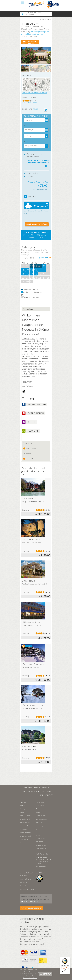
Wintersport (23, 809)
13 (44, 270)
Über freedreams (32, 787)
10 (31, 270)
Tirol (37, 829)
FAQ (25, 791)
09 (27, 270)
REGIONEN (40, 803)
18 (36, 274)
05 (40, 266)
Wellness (22, 805)
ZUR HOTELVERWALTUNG (31, 908)
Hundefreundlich (25, 819)
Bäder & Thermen (25, 816)
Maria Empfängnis (25, 879)
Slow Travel (23, 876)
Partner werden (31, 902)
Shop (38, 835)
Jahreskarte (39, 842)
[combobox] (36, 136)
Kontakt (49, 795)
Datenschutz (34, 791)
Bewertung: (26, 510)
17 (31, 274)
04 (36, 266)
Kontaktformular (41, 867)
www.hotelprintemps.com (40, 32)
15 (23, 274)
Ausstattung (27, 443)
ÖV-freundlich (24, 829)
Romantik (23, 812)
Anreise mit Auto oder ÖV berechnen (35, 93)
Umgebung (27, 453)
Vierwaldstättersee (42, 819)
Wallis (38, 812)
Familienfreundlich (25, 836)
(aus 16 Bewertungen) (30, 103)
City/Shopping (24, 839)
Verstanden (46, 974)
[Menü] (69, 958)
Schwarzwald (40, 822)
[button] (26, 196)
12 (40, 270)
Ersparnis (28, 458)
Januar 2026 (44, 258)
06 (44, 266)
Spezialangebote (41, 845)
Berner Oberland (41, 816)
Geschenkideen (41, 848)
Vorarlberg (39, 826)
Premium (23, 843)
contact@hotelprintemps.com (33, 34)
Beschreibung (28, 309)
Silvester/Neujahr (25, 886)
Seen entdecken (25, 826)
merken (35, 109)
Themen (23, 803)
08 (23, 270)
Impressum (46, 791)
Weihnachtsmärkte (25, 833)
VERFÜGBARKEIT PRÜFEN (37, 224)
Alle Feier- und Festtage (27, 889)
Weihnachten (24, 882)
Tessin (38, 809)
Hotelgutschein (41, 838)
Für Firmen (46, 787)
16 (27, 274)
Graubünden (40, 805)
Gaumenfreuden (25, 822)
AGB (42, 795)
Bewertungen (30, 448)
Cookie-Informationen (30, 978)
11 (36, 270)
